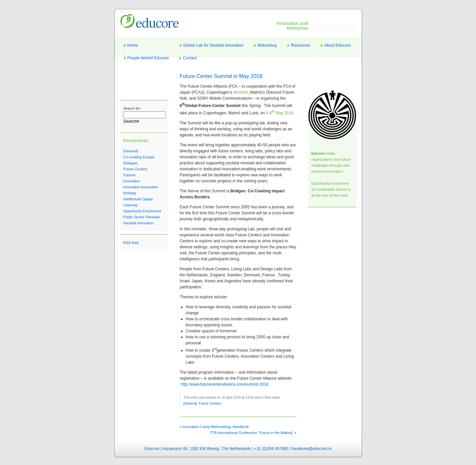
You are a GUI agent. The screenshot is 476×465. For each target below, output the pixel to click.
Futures (130, 175)
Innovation (132, 181)
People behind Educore (148, 58)
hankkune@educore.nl (311, 449)
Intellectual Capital (138, 199)
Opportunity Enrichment (142, 211)
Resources (300, 45)
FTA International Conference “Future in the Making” (252, 433)
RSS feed (131, 243)
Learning (130, 205)
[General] (131, 151)
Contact (190, 58)
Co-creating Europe (139, 157)
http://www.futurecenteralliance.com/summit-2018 (224, 384)
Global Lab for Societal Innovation (213, 45)
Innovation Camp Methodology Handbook (216, 427)
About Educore (337, 45)
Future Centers (135, 169)
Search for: (132, 108)
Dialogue (131, 163)
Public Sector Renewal (142, 217)
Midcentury (267, 45)
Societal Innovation (139, 223)
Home (133, 45)
